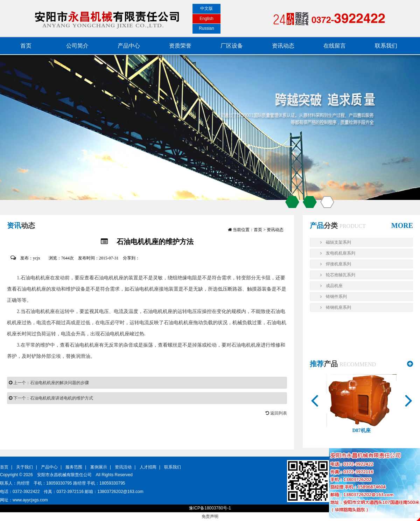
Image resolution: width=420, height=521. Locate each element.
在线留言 (335, 46)
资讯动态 (283, 46)
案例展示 (99, 467)
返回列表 (276, 413)
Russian (206, 28)
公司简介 (77, 46)
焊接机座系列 (336, 264)
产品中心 (129, 46)
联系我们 (386, 46)
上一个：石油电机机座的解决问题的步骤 (49, 383)
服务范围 (74, 467)
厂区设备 (232, 46)
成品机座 (331, 286)
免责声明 (210, 516)
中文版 (206, 8)
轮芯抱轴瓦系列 (338, 275)
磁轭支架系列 (336, 242)
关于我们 (24, 467)
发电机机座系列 (338, 253)
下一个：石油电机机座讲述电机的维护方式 (51, 398)
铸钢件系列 (334, 297)
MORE (402, 225)
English (206, 19)
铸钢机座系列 (336, 307)
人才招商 (148, 467)
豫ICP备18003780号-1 (210, 508)
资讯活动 (123, 467)
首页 (26, 46)
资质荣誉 (180, 46)
